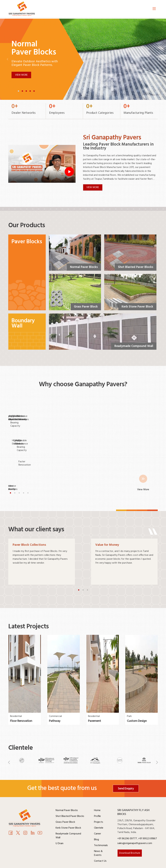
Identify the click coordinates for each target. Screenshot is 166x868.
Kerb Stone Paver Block (68, 813)
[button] (18, 91)
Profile (97, 801)
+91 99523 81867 (148, 824)
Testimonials (101, 831)
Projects (99, 807)
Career (98, 819)
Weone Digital (150, 864)
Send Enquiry (126, 774)
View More (21, 75)
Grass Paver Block (65, 807)
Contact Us (100, 846)
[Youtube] (33, 818)
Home (97, 795)
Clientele (99, 813)
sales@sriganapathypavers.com (135, 828)
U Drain (59, 829)
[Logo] (24, 9)
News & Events (98, 838)
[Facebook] (11, 818)
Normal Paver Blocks (67, 795)
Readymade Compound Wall (68, 821)
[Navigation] (9, 748)
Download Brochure (130, 838)
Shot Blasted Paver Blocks (70, 801)
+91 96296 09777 (127, 824)
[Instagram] (25, 818)
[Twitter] (18, 818)
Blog (96, 825)
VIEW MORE (93, 188)
